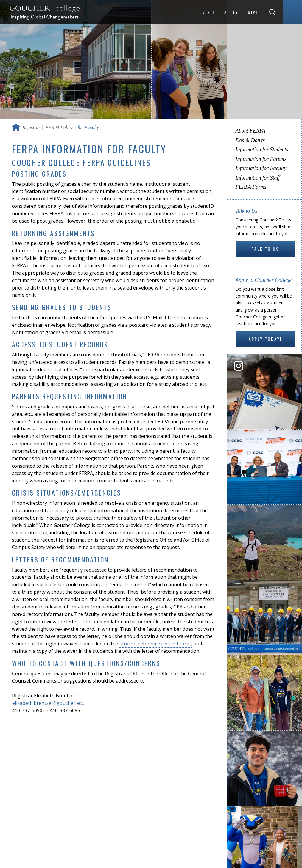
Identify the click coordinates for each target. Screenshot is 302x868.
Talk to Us (265, 249)
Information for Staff (258, 178)
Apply (231, 12)
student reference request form (155, 644)
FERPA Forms (251, 187)
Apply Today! (265, 339)
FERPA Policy (59, 127)
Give (253, 12)
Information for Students (262, 150)
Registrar (31, 127)
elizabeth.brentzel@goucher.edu (48, 703)
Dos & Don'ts (250, 140)
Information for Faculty (261, 168)
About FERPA (250, 131)
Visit (209, 12)
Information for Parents (261, 159)
